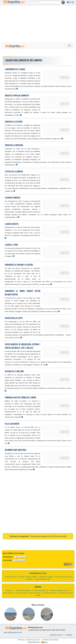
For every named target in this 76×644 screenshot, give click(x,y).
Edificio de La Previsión (14, 145)
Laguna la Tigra (11, 245)
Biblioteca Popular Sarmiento (17, 96)
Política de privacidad (51, 640)
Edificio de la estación (14, 122)
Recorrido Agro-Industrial (16, 450)
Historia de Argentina (24, 590)
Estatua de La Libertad (14, 172)
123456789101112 (22, 557)
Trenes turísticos (12, 577)
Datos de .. (11, 590)
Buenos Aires (42, 573)
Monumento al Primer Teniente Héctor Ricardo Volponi (23, 293)
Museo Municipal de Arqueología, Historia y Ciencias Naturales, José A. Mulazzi (23, 346)
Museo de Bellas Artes (14, 318)
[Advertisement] (38, 24)
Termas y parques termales (28, 577)
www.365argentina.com (13, 632)
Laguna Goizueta (12, 224)
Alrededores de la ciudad (15, 69)
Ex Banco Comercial (13, 198)
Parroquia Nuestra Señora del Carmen (21, 398)
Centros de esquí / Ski (41, 590)
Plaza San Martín (12, 424)
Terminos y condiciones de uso (29, 640)
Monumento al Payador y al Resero (19, 265)
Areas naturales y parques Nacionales (29, 593)
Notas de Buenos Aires (43, 579)
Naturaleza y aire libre (14, 371)
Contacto (69, 635)
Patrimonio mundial (46, 577)
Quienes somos (56, 635)
